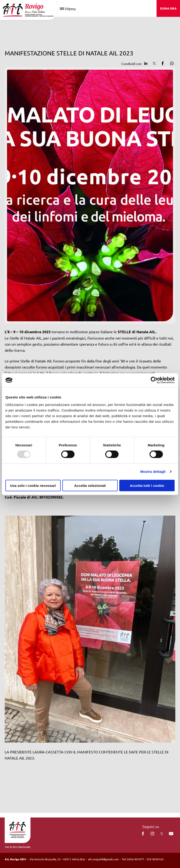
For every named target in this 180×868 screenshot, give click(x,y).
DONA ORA (168, 8)
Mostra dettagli (153, 472)
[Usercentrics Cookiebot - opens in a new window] (154, 380)
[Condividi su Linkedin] (146, 63)
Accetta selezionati (90, 485)
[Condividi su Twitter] (154, 63)
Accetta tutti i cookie (147, 485)
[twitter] (162, 834)
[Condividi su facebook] (163, 63)
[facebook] (143, 834)
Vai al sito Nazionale (18, 847)
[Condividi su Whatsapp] (171, 63)
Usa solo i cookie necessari (33, 485)
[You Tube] (171, 834)
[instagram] (152, 834)
